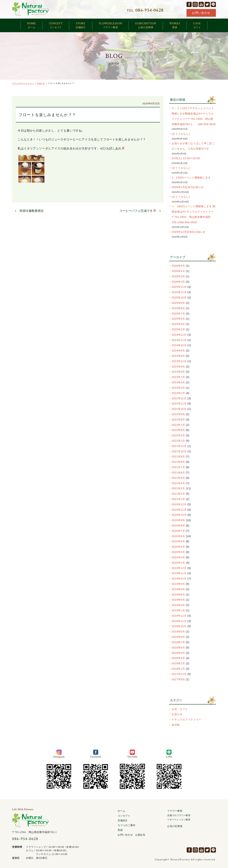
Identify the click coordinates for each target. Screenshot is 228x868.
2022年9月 (178, 414)
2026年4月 (178, 271)
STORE (81, 25)
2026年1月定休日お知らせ (188, 187)
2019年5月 (178, 600)
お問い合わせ (201, 13)
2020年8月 (178, 526)
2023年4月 (178, 382)
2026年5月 (178, 266)
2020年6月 (178, 536)
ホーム (121, 811)
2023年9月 (178, 367)
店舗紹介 (123, 820)
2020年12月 (179, 504)
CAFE (197, 25)
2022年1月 (178, 441)
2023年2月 (178, 388)
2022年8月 (178, 420)
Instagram (195, 4)
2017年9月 (178, 679)
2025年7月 (178, 314)
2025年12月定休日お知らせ (189, 232)
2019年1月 (178, 610)
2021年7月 (178, 467)
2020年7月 (178, 531)
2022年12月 (179, 398)
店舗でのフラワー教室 (179, 815)
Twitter (207, 4)
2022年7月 (178, 425)
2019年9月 (178, 584)
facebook (189, 4)
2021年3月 (178, 488)
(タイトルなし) (181, 134)
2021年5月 (178, 478)
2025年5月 (178, 319)
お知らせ (177, 714)
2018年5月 (178, 653)
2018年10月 (179, 626)
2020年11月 (179, 510)
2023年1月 (178, 393)
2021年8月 (178, 462)
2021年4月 (178, 483)
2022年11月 (179, 404)
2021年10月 (179, 451)
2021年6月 (178, 473)
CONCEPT (56, 25)
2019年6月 (178, 595)
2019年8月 (178, 589)
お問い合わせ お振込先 (131, 835)
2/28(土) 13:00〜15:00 (186, 158)
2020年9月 (178, 520)
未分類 (176, 725)
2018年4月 (178, 658)
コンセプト (124, 816)
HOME (32, 25)
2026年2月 (178, 282)
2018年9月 (178, 632)
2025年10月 (179, 298)
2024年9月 (178, 351)
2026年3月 (178, 276)
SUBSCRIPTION (146, 25)
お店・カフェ (180, 709)
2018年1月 (178, 669)
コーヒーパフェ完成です (138, 211)
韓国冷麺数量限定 (32, 211)
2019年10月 (179, 579)
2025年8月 (178, 308)
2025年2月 (178, 329)
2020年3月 (178, 552)
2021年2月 (178, 494)
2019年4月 (178, 605)
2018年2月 (178, 663)
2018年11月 (179, 621)
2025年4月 (178, 324)
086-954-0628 (25, 839)
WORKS (175, 25)
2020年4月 (178, 547)
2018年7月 (178, 642)
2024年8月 (178, 356)
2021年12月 (179, 446)
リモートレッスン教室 (179, 820)
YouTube (201, 4)
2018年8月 (178, 637)
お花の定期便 (175, 826)
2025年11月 (179, 292)
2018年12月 (179, 616)
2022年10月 (179, 409)
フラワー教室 (175, 811)
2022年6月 (178, 430)
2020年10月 (179, 515)
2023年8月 (178, 372)
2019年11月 (179, 573)
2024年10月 (179, 345)
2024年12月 (179, 335)
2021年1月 (178, 499)
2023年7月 (178, 377)
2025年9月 (178, 303)
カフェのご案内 (126, 825)
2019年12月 (179, 568)
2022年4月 (178, 435)
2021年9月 (178, 457)
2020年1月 (178, 563)
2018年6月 (178, 648)
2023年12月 (179, 361)
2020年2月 (178, 557)
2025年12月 (179, 287)
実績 (120, 830)
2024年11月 (179, 340)
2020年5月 (178, 541)
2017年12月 (179, 674)
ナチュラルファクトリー (30, 9)
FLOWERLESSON (111, 25)
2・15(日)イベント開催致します (191, 178)
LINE (213, 4)
